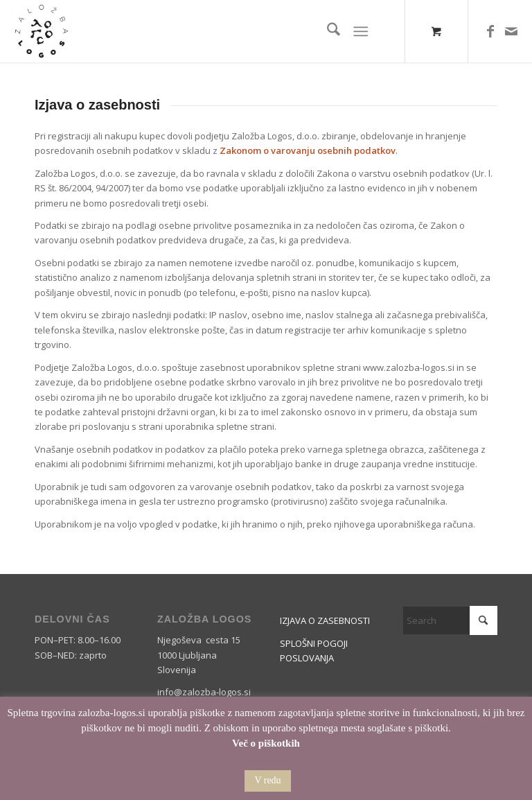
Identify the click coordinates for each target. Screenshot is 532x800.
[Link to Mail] (511, 31)
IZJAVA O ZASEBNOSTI (325, 620)
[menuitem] (327, 31)
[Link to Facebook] (490, 31)
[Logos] (42, 31)
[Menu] (361, 31)
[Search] (327, 31)
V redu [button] (267, 780)
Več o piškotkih (266, 743)
